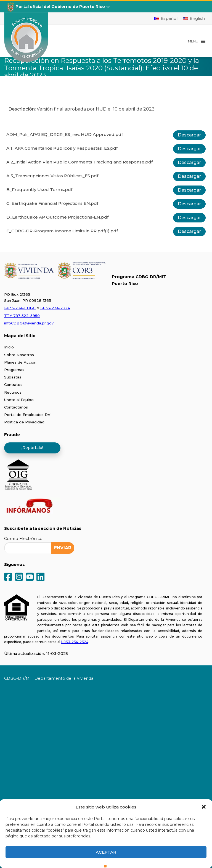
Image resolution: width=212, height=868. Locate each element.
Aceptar (106, 852)
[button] (204, 807)
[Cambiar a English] (194, 18)
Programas (14, 370)
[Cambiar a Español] (166, 18)
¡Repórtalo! (32, 448)
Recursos (13, 392)
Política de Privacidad (24, 422)
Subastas (13, 377)
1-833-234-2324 (55, 308)
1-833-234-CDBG (20, 308)
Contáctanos (16, 407)
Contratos (13, 385)
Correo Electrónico (23, 539)
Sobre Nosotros (19, 355)
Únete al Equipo (19, 400)
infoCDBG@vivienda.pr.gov (29, 323)
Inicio (9, 347)
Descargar (189, 135)
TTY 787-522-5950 (22, 316)
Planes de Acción (20, 362)
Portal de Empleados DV (27, 415)
